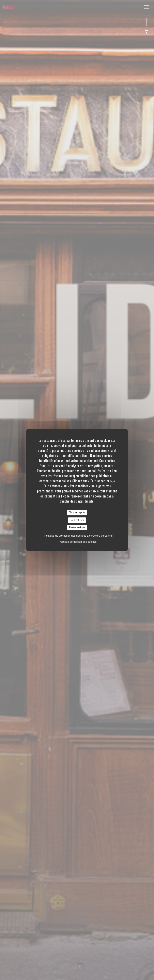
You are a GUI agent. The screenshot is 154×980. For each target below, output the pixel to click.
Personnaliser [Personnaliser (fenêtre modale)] (77, 527)
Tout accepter (77, 512)
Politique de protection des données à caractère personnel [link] (78, 536)
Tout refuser (77, 520)
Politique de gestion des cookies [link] (78, 542)
